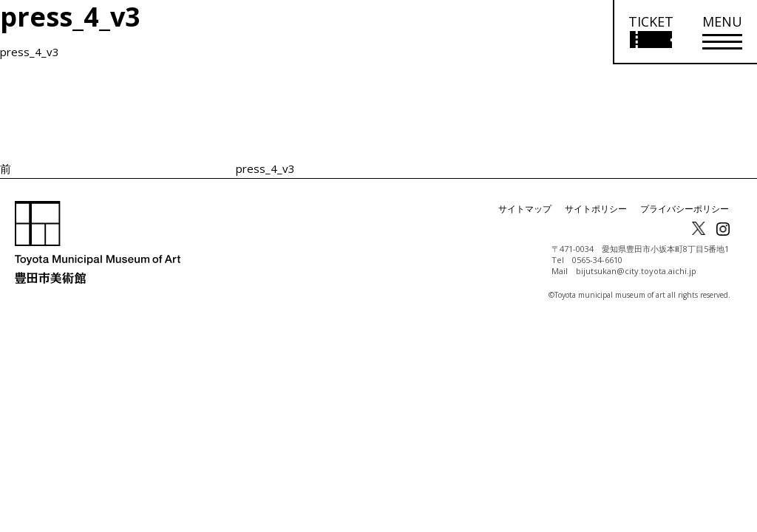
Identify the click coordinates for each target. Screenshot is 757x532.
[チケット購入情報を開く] (650, 32)
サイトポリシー (596, 209)
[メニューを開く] (722, 32)
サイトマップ (525, 209)
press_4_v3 (30, 52)
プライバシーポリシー (685, 209)
